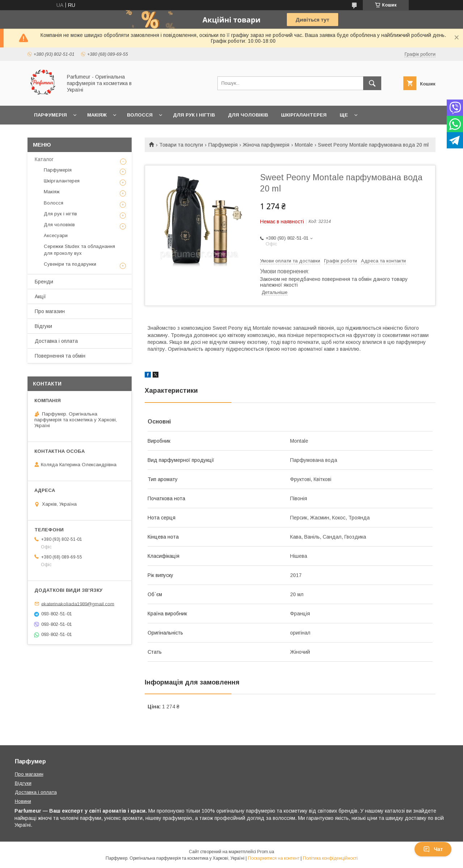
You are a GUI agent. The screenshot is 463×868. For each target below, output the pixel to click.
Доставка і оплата (56, 341)
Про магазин (50, 311)
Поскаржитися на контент (274, 858)
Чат (433, 849)
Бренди (44, 282)
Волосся (140, 115)
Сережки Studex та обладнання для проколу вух (79, 250)
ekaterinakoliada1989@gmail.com (78, 604)
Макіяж (97, 115)
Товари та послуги (181, 145)
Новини (23, 801)
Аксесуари (56, 235)
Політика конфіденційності (330, 858)
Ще (344, 115)
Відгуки (43, 326)
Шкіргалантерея (304, 115)
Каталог (44, 159)
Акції (40, 296)
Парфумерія (50, 115)
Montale (304, 145)
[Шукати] (372, 83)
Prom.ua (266, 852)
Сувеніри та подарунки (70, 264)
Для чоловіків (248, 115)
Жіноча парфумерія (266, 145)
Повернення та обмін (60, 356)
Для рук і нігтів (194, 115)
